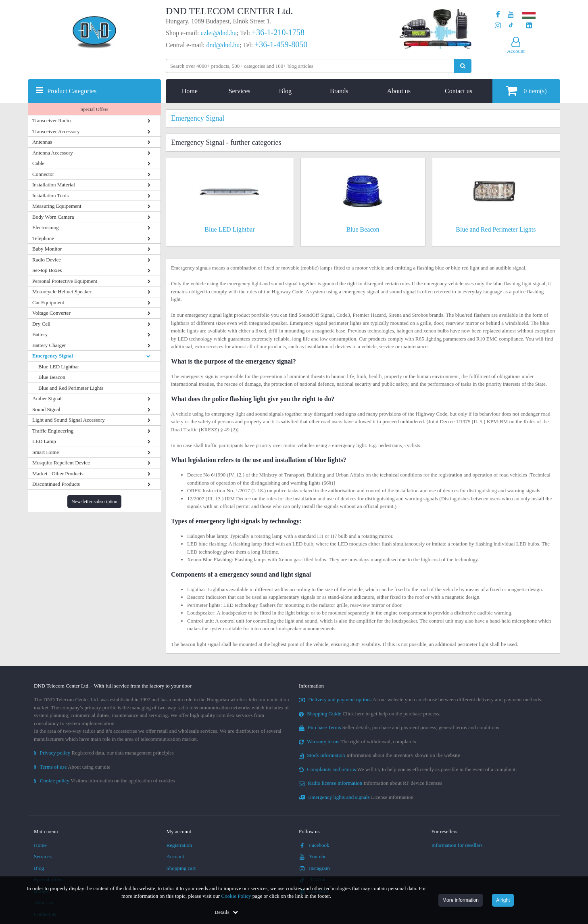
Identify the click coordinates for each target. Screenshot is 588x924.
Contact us (459, 91)
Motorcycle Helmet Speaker (62, 292)
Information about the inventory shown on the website (379, 755)
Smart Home (46, 452)
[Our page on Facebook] (498, 15)
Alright (503, 900)
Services (240, 91)
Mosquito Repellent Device (61, 463)
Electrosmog (46, 227)
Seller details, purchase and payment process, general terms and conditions (399, 727)
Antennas (42, 142)
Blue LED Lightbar (59, 367)
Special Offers (95, 109)
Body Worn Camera (53, 217)
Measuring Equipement (57, 206)
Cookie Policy (236, 896)
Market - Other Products (58, 473)
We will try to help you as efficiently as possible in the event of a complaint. (408, 769)
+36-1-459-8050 (281, 44)
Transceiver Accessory (56, 131)
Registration (179, 845)
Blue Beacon (52, 377)
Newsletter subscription (94, 502)
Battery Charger (49, 345)
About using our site (72, 767)
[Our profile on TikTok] (511, 26)
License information (356, 797)
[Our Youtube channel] (511, 15)
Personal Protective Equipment (65, 281)
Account (175, 856)
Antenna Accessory (53, 153)
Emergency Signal (53, 356)
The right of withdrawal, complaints (358, 741)
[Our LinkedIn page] (529, 26)
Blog (285, 91)
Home (190, 91)
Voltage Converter (51, 313)
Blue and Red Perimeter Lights (71, 388)
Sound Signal (46, 409)
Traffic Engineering (53, 431)
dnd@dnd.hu (223, 45)
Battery (40, 334)
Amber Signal (47, 398)
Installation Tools (50, 195)
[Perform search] (463, 66)
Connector (43, 174)
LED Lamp (44, 441)
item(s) (526, 91)
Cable (38, 163)
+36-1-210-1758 (278, 32)
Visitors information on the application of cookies (104, 781)
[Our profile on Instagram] (498, 26)
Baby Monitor (47, 249)
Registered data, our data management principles (104, 753)
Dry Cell (41, 324)
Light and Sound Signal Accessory (69, 420)
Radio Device (47, 260)
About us (399, 91)
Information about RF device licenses (370, 783)
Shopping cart (181, 868)
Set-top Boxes (47, 270)
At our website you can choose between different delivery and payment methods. (421, 699)
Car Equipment (48, 302)
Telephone (43, 238)
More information (461, 900)
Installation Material (54, 185)
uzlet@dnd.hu (219, 33)
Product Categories (72, 91)
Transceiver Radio (51, 120)
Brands (339, 91)
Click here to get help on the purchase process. (370, 714)
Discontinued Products (56, 484)
